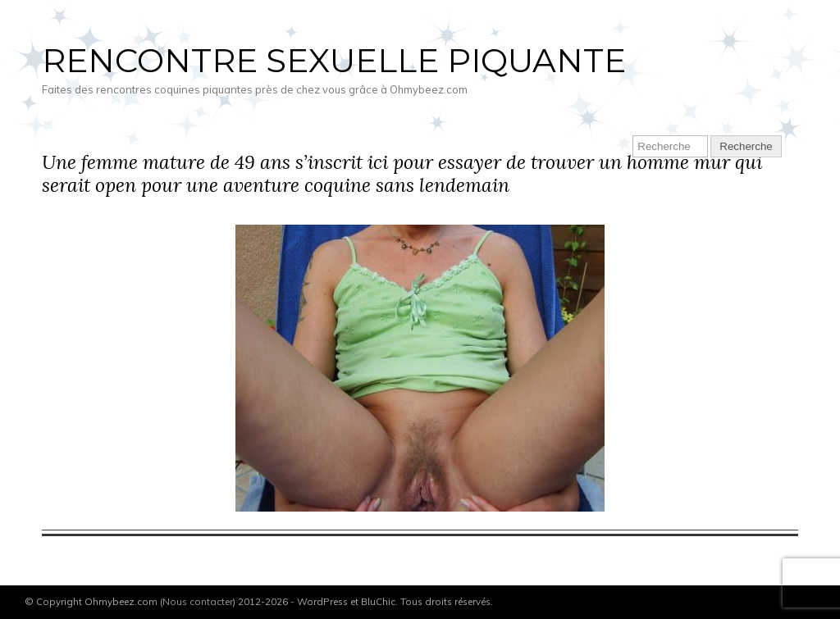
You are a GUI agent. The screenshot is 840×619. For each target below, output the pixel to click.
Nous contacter (198, 601)
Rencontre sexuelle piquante (334, 60)
